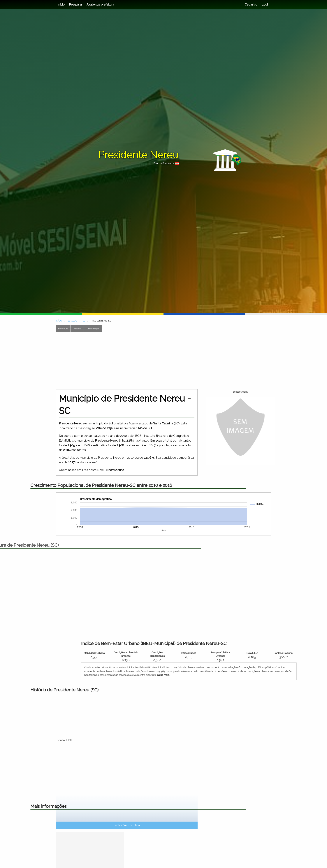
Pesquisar (76, 5)
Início (61, 5)
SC (84, 321)
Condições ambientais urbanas (223, 654)
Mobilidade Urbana (191, 653)
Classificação (93, 329)
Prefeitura (63, 329)
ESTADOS (72, 321)
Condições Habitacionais (255, 654)
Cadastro (251, 5)
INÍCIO (59, 321)
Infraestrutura (286, 653)
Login (265, 5)
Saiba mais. (261, 675)
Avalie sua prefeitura (100, 5)
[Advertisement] (163, 361)
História (77, 329)
